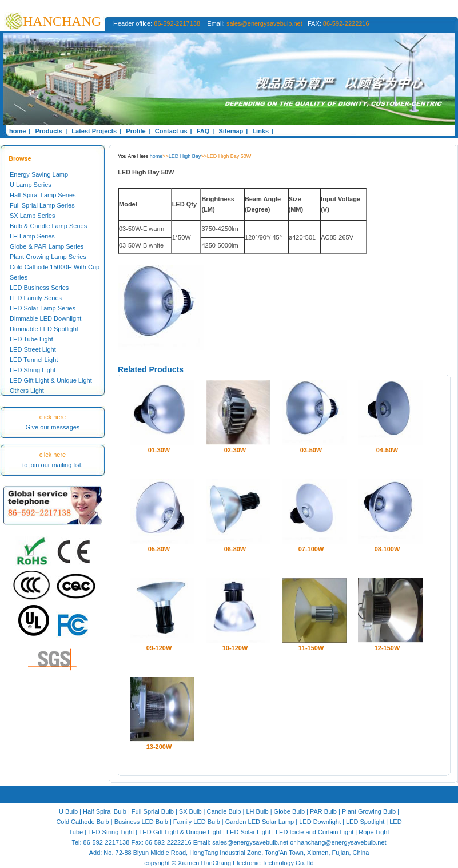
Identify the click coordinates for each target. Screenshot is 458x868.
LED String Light (33, 370)
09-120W (159, 648)
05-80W (159, 549)
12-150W (387, 648)
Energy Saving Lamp (39, 174)
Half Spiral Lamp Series (43, 195)
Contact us (171, 131)
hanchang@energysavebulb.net (342, 842)
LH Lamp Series (32, 236)
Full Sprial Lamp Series (42, 205)
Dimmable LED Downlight (45, 318)
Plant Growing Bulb (369, 811)
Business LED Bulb (141, 822)
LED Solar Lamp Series (43, 308)
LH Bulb (257, 811)
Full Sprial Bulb (153, 811)
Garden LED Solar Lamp (260, 822)
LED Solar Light (248, 832)
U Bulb (68, 811)
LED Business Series (39, 288)
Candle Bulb (224, 811)
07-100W (311, 549)
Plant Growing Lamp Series (48, 257)
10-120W (235, 648)
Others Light (27, 391)
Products (49, 131)
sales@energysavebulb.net (264, 23)
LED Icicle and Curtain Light (314, 832)
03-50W (311, 450)
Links (260, 131)
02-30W (235, 450)
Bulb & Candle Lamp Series (48, 226)
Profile (136, 131)
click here (53, 417)
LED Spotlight (365, 822)
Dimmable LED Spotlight (44, 329)
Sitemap (231, 131)
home (17, 131)
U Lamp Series (31, 185)
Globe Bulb (289, 811)
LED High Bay (185, 156)
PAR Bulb (323, 811)
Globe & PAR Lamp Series (47, 246)
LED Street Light (33, 349)
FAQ (203, 131)
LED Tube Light (31, 339)
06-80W (235, 549)
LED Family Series (36, 298)
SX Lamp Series (32, 216)
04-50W (387, 450)
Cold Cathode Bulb (82, 822)
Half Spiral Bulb (105, 811)
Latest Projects (94, 131)
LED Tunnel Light (34, 360)
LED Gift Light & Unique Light (51, 380)
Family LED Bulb (197, 822)
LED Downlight (320, 822)
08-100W (387, 549)
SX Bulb (190, 811)
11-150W (311, 648)
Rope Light (374, 832)
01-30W (159, 450)
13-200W (159, 747)
